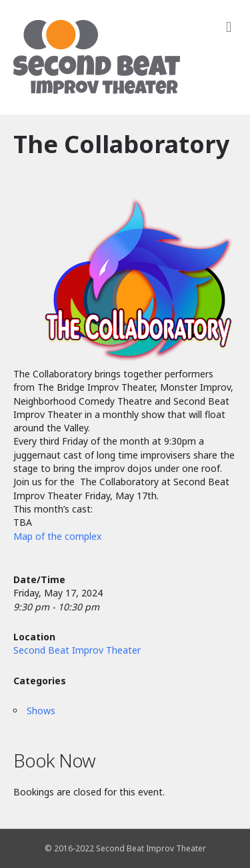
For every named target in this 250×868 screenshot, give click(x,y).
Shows (41, 711)
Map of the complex (57, 536)
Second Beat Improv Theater (77, 650)
